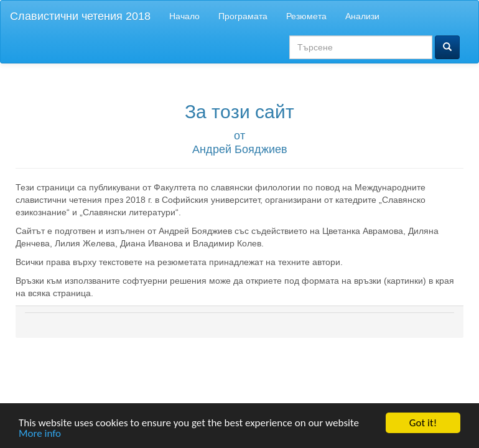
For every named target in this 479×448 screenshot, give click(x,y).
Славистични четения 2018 (80, 16)
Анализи (362, 16)
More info (40, 434)
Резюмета (306, 16)
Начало (184, 16)
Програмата (243, 16)
